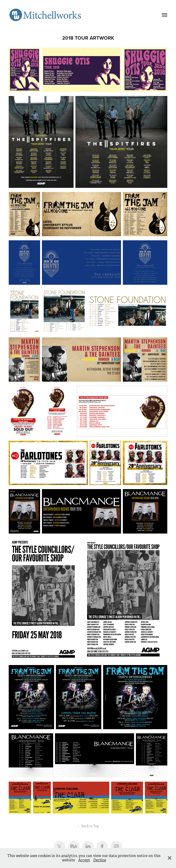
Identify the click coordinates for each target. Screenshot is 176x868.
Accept (84, 860)
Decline (100, 860)
